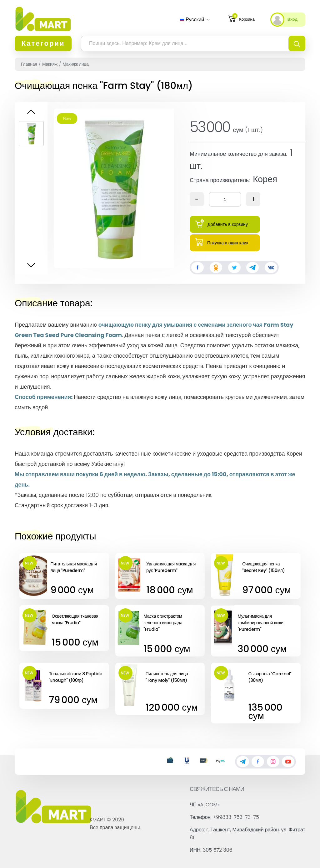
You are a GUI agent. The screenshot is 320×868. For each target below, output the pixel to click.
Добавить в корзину (222, 224)
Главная (29, 64)
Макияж (50, 64)
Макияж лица (75, 64)
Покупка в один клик (222, 242)
